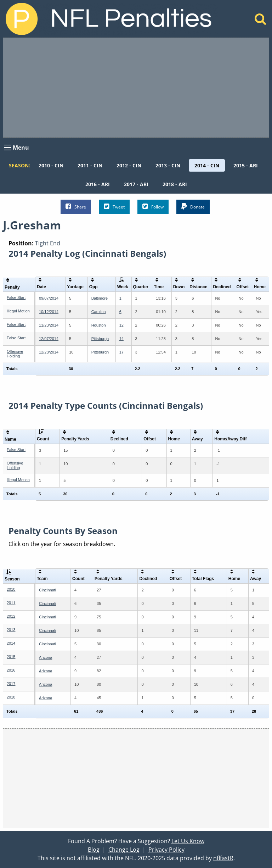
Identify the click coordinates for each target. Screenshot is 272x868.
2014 (11, 643)
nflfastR (223, 858)
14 (121, 339)
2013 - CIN (168, 165)
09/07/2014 (49, 298)
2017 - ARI (136, 184)
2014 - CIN (207, 165)
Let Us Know (188, 841)
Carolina (99, 312)
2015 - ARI (246, 165)
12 (121, 325)
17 (121, 352)
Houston (99, 325)
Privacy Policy (166, 850)
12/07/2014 (49, 339)
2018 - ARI (175, 184)
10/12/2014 (49, 312)
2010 (11, 589)
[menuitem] (51, 165)
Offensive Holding (15, 354)
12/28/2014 (49, 352)
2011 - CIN (90, 165)
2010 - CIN (51, 165)
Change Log (124, 850)
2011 (11, 603)
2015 (11, 657)
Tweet (114, 207)
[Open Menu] (8, 148)
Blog (94, 850)
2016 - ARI (98, 184)
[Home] (260, 21)
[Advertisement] (136, 88)
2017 (11, 684)
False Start (16, 297)
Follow (153, 207)
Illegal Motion (18, 311)
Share (76, 207)
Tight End (48, 243)
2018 (11, 697)
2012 (11, 616)
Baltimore (100, 298)
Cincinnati (47, 590)
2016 (11, 670)
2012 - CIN (129, 165)
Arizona (46, 657)
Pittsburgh (100, 339)
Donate (193, 207)
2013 (11, 630)
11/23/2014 (49, 325)
